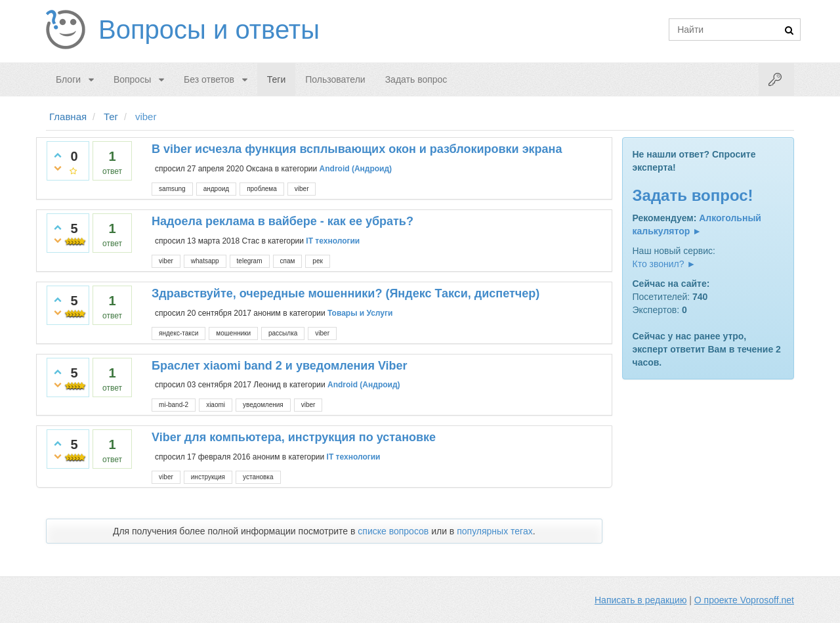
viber (302, 189)
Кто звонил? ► (664, 264)
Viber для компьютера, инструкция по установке (294, 437)
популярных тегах (495, 531)
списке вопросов (393, 531)
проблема (262, 189)
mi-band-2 (174, 405)
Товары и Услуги (360, 312)
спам (288, 261)
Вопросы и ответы (209, 30)
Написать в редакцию (640, 600)
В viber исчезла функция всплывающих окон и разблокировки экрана (357, 149)
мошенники (233, 333)
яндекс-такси (178, 333)
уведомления (263, 405)
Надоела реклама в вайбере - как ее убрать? (283, 221)
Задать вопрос (416, 79)
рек (318, 261)
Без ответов (209, 79)
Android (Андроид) (356, 169)
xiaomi (216, 405)
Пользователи (335, 79)
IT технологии (333, 241)
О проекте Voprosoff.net (744, 600)
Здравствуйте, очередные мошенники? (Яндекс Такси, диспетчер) (346, 293)
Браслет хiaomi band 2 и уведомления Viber (280, 366)
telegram (250, 261)
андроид (216, 189)
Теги (276, 79)
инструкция (208, 477)
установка (258, 477)
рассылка (283, 333)
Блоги (68, 79)
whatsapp (205, 261)
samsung (172, 189)
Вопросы (132, 79)
